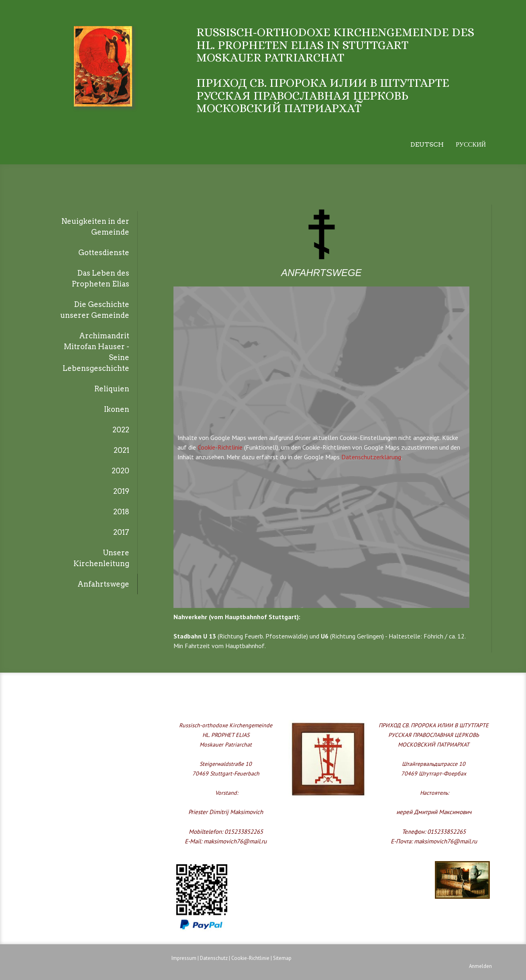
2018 (121, 512)
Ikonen (117, 409)
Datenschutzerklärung (371, 457)
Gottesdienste (104, 253)
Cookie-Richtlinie (220, 447)
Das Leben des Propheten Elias (101, 278)
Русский (471, 144)
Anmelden (480, 966)
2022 (121, 430)
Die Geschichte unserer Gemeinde (95, 310)
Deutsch (427, 144)
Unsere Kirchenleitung (101, 558)
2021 (121, 450)
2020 (120, 471)
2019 (121, 491)
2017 (121, 532)
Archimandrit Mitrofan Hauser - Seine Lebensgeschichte (96, 352)
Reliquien (112, 389)
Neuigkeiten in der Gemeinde (95, 227)
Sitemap (282, 958)
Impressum (184, 958)
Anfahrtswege (103, 584)
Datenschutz (214, 958)
